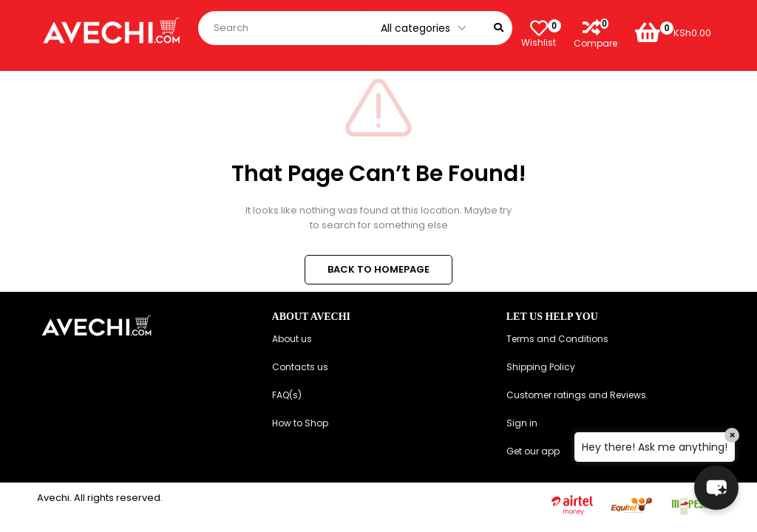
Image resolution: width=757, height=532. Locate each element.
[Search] (499, 28)
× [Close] (732, 435)
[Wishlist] (539, 28)
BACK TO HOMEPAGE (378, 269)
